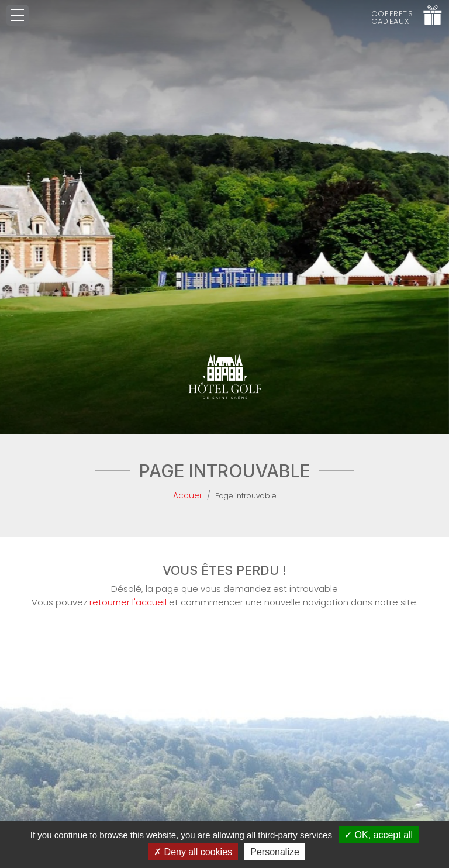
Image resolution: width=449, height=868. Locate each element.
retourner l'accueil (128, 602)
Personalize (275, 852)
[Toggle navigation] (18, 15)
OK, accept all (379, 835)
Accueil (188, 496)
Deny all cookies (193, 852)
